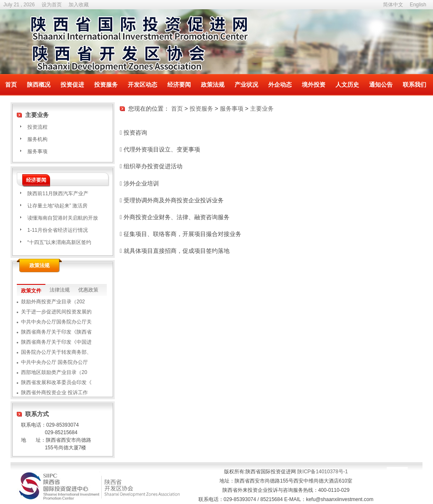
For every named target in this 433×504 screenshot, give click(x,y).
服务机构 (37, 139)
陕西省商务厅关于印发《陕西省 (56, 332)
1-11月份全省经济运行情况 (58, 230)
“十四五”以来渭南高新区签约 (59, 242)
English (418, 5)
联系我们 (415, 85)
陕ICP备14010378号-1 (322, 472)
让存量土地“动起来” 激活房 (57, 206)
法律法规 (60, 290)
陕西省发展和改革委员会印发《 (56, 382)
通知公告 (381, 85)
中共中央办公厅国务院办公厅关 (56, 322)
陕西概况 (39, 85)
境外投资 (314, 85)
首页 (11, 85)
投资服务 (106, 85)
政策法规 (213, 85)
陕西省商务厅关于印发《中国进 (56, 342)
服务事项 (37, 151)
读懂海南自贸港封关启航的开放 (63, 218)
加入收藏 (79, 5)
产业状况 (246, 85)
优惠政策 (88, 290)
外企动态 (280, 85)
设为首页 (52, 5)
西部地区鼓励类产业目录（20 (54, 372)
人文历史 (347, 85)
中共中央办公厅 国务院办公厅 (54, 362)
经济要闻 (179, 85)
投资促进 (72, 85)
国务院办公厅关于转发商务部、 (56, 352)
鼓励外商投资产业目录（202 (53, 302)
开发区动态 (143, 85)
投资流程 (37, 127)
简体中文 (393, 5)
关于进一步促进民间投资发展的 (56, 312)
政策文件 (31, 291)
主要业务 (262, 109)
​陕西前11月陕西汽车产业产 (58, 194)
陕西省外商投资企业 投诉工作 (54, 393)
